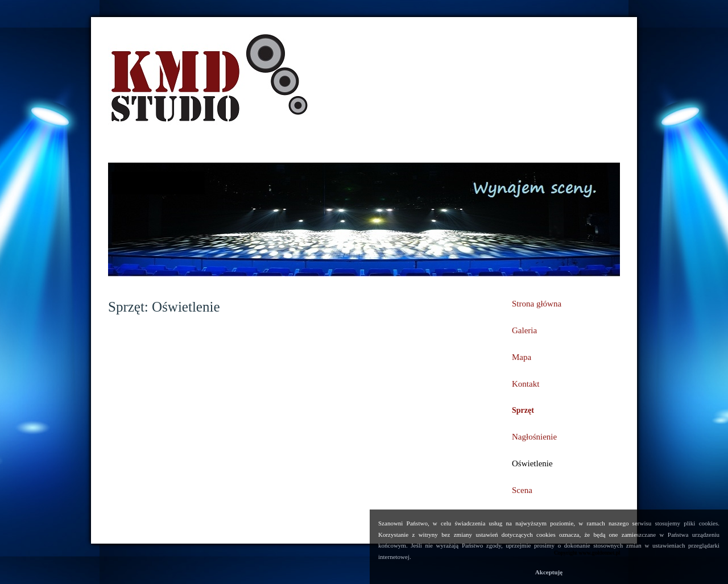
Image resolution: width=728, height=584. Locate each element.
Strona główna (537, 304)
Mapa (522, 357)
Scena (522, 490)
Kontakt (526, 384)
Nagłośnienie (534, 437)
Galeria (524, 330)
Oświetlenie (532, 463)
